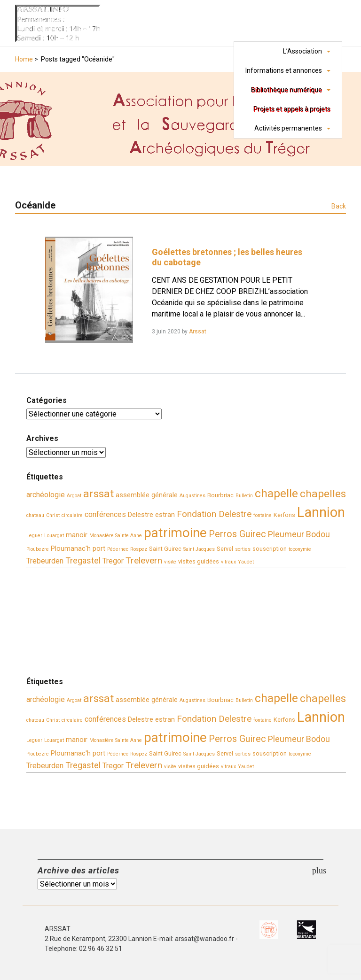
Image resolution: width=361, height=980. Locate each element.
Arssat (198, 332)
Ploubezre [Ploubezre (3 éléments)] (38, 549)
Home (24, 59)
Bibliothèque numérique (286, 90)
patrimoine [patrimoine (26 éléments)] (175, 533)
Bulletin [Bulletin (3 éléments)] (244, 496)
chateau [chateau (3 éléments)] (35, 515)
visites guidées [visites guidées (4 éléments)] (199, 561)
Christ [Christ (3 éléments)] (53, 515)
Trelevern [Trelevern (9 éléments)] (144, 560)
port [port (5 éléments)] (99, 549)
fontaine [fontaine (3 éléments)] (263, 515)
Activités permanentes (288, 128)
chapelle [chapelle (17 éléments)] (276, 493)
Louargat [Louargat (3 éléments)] (54, 536)
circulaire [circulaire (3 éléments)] (72, 515)
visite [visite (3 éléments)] (170, 562)
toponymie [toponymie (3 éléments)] (300, 549)
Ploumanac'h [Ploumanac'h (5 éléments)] (71, 549)
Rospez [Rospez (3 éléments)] (139, 549)
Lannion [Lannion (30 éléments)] (321, 512)
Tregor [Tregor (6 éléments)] (113, 561)
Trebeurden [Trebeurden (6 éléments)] (45, 561)
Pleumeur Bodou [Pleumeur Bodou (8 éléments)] (299, 534)
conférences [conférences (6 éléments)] (105, 514)
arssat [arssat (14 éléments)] (98, 494)
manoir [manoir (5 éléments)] (77, 535)
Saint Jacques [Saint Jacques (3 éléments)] (199, 549)
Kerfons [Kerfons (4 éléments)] (284, 515)
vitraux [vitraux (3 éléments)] (228, 562)
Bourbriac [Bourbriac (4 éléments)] (220, 495)
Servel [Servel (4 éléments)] (225, 549)
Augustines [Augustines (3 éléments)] (192, 496)
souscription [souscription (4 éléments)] (270, 549)
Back (339, 206)
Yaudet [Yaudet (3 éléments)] (246, 562)
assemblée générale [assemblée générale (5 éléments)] (147, 495)
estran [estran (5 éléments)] (165, 515)
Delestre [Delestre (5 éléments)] (141, 515)
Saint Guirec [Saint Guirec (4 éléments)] (165, 549)
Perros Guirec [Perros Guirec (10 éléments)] (237, 534)
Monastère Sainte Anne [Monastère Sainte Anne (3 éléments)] (116, 536)
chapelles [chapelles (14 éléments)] (323, 494)
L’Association (302, 51)
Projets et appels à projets (292, 109)
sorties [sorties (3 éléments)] (243, 549)
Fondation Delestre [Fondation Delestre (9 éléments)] (214, 514)
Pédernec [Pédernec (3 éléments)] (118, 549)
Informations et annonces (284, 70)
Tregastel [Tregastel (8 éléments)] (83, 560)
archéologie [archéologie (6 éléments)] (46, 495)
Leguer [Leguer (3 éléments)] (34, 536)
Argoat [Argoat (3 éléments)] (74, 496)
